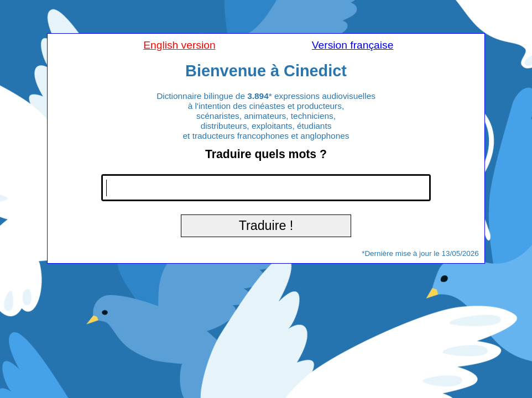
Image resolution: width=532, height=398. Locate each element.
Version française (353, 45)
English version (179, 45)
